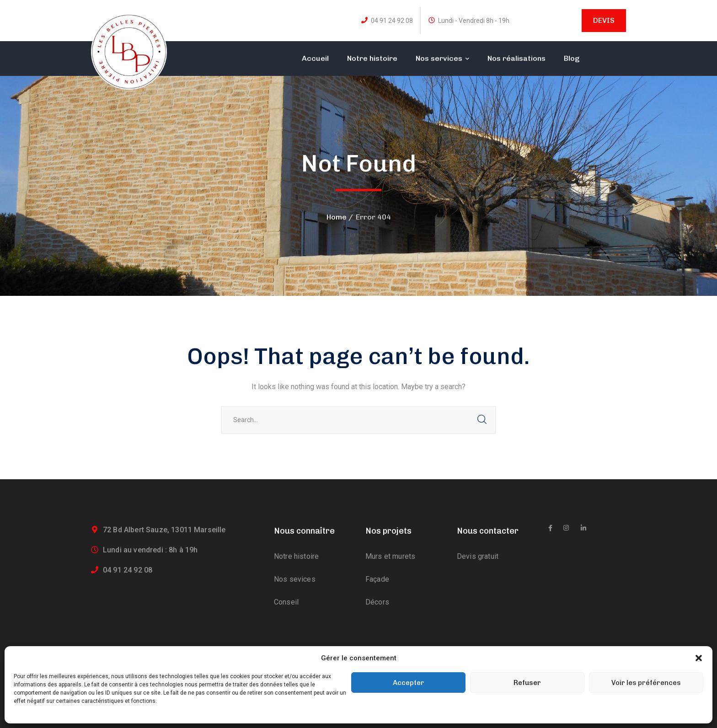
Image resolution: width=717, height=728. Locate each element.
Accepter (409, 683)
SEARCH (482, 420)
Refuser (527, 683)
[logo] (129, 51)
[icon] (550, 528)
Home (337, 217)
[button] (699, 658)
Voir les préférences (646, 683)
